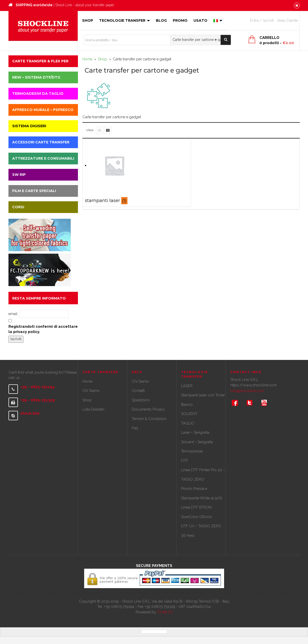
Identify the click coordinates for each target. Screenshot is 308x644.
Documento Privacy (148, 409)
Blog (161, 20)
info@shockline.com (247, 391)
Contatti (138, 391)
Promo (180, 20)
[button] (43, 61)
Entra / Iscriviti (262, 20)
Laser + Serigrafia (195, 432)
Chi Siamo (91, 391)
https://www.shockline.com (254, 385)
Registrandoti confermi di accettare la (43, 329)
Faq (135, 428)
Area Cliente (288, 20)
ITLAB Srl (165, 612)
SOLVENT (189, 414)
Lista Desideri (93, 409)
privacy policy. (27, 332)
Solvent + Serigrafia (197, 442)
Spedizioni (141, 400)
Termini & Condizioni (149, 419)
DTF (185, 461)
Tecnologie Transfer (124, 20)
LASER (187, 386)
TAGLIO (188, 423)
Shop (88, 20)
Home (87, 59)
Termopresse (192, 451)
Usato (200, 20)
